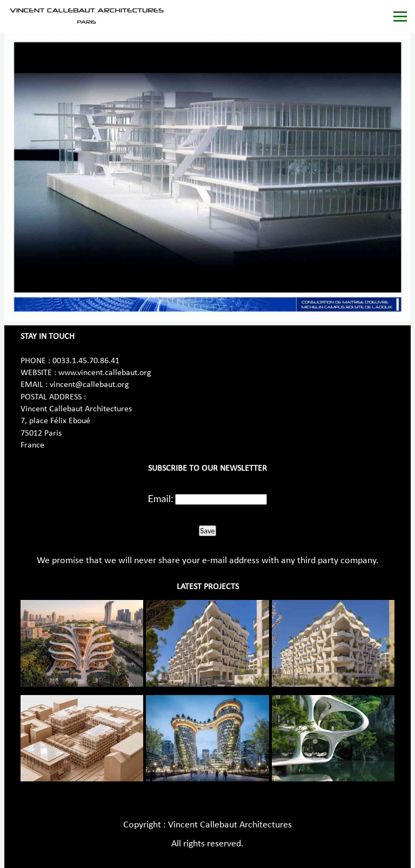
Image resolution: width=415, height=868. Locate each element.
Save (207, 531)
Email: (161, 498)
